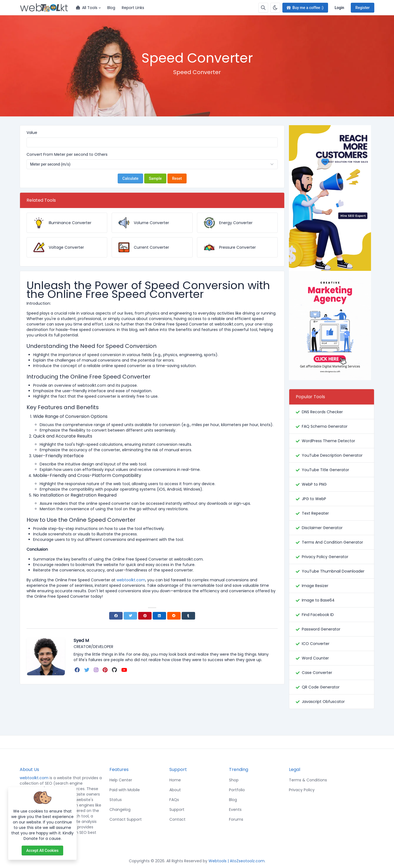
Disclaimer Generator (322, 528)
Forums (236, 819)
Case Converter (317, 673)
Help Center (121, 780)
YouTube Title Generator (325, 470)
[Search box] (263, 8)
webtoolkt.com (34, 778)
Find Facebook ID (318, 615)
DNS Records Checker (322, 412)
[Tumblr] (188, 616)
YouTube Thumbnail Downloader (333, 571)
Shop (234, 780)
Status (116, 800)
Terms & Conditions (308, 780)
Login (339, 8)
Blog (111, 8)
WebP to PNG (314, 484)
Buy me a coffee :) (305, 8)
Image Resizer (315, 586)
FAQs (174, 800)
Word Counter (315, 658)
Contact (177, 819)
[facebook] (78, 670)
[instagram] (97, 670)
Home (175, 780)
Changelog (120, 810)
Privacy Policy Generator (325, 557)
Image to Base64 (318, 600)
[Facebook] (116, 616)
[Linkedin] (159, 616)
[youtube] (125, 670)
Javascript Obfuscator (323, 702)
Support (177, 810)
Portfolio (237, 790)
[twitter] (87, 670)
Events (235, 810)
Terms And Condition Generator (332, 542)
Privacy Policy (302, 790)
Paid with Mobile (125, 790)
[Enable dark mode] (275, 8)
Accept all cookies (42, 851)
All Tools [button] (87, 8)
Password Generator (321, 629)
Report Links (133, 8)
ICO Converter (316, 644)
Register (363, 8)
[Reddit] (174, 616)
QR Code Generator (321, 687)
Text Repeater (315, 513)
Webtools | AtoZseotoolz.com (237, 861)
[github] (115, 670)
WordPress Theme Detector (328, 441)
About (175, 790)
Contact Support (126, 819)
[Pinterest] (145, 616)
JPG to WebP (314, 499)
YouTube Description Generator (332, 455)
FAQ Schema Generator (325, 426)
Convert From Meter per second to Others (67, 154)
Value (32, 133)
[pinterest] (106, 670)
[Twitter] (130, 616)
